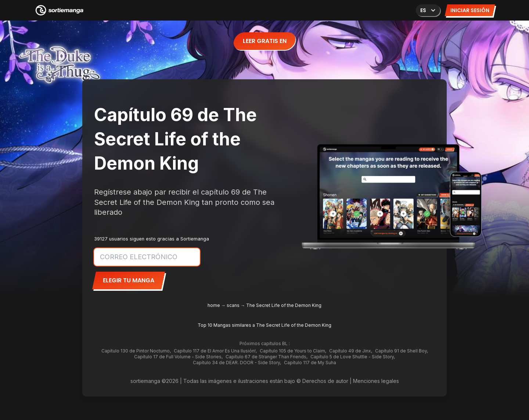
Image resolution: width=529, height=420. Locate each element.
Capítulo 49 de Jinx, (351, 351)
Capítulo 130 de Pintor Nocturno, (136, 351)
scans (233, 305)
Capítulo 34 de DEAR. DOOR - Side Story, (237, 363)
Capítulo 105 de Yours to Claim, (293, 351)
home (214, 305)
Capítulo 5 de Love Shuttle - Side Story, (353, 357)
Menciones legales (376, 381)
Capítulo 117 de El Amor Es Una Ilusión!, (215, 351)
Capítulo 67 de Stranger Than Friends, (267, 357)
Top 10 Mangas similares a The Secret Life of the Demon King (264, 325)
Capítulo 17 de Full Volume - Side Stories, (178, 357)
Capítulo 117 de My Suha (310, 363)
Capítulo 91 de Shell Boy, (402, 351)
